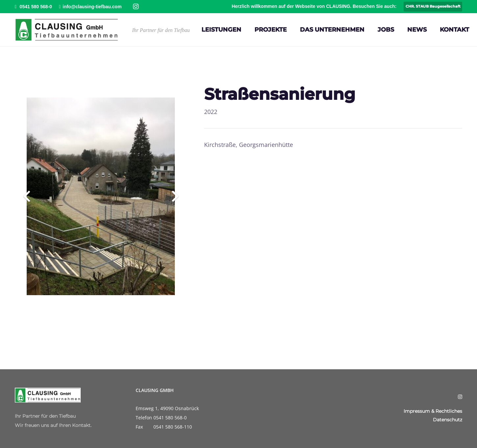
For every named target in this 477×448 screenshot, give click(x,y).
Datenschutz (448, 420)
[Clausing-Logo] (67, 30)
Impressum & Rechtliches (433, 411)
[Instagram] (136, 7)
